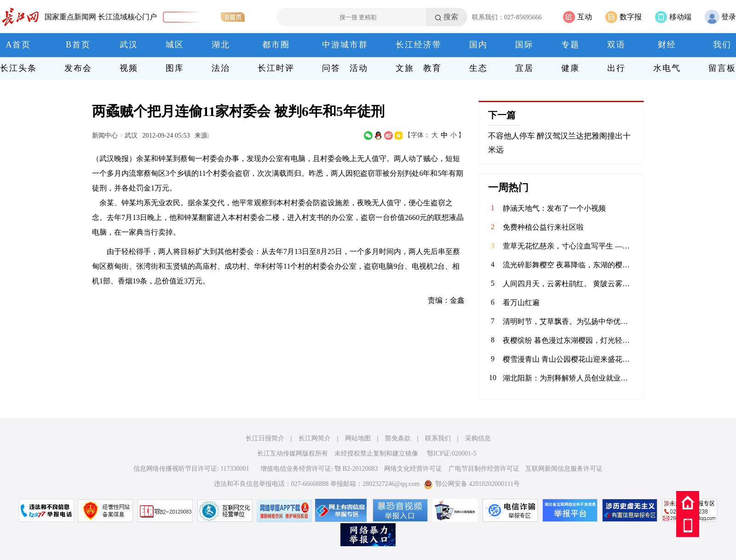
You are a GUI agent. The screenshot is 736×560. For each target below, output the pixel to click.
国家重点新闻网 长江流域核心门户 (101, 17)
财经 (667, 45)
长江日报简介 (265, 438)
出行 (616, 68)
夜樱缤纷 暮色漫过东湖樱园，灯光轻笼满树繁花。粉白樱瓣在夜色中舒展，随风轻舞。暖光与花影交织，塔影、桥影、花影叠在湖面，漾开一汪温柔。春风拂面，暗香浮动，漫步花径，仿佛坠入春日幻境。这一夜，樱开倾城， (569, 340)
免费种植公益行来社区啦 (543, 227)
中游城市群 (345, 45)
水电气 (667, 68)
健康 (570, 68)
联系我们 (438, 438)
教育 (432, 68)
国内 (478, 45)
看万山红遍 (521, 303)
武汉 (129, 45)
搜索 (451, 17)
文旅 (405, 68)
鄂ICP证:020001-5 (451, 453)
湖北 (221, 45)
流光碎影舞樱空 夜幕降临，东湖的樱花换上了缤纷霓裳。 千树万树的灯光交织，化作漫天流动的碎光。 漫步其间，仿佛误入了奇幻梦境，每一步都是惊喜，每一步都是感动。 (569, 265)
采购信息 (478, 438)
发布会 (78, 68)
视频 (129, 68)
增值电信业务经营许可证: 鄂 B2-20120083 (319, 469)
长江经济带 (419, 45)
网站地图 (358, 438)
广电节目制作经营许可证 (484, 469)
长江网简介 (315, 438)
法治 (221, 68)
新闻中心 (105, 135)
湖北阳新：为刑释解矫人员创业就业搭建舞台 (569, 378)
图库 (175, 68)
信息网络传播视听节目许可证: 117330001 (191, 469)
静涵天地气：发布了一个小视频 (554, 208)
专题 (570, 45)
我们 (722, 45)
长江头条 (18, 68)
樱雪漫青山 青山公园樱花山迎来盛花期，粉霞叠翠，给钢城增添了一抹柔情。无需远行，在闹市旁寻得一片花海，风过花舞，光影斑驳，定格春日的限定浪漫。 (569, 359)
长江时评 (276, 68)
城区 (175, 45)
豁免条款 (398, 438)
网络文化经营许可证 (413, 469)
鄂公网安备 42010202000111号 (472, 484)
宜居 (524, 68)
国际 (524, 45)
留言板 (722, 68)
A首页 (19, 45)
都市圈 (276, 45)
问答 (331, 68)
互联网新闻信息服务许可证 (564, 469)
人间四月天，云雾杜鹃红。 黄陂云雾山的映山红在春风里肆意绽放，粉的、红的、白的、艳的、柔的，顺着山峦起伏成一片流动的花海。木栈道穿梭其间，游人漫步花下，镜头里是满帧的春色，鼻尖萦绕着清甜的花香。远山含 (569, 284)
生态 (478, 68)
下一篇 (502, 115)
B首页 (78, 45)
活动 (359, 68)
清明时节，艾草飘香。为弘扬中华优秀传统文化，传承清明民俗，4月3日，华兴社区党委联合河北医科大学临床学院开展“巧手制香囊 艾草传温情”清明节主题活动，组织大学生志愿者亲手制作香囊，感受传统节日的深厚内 (569, 321)
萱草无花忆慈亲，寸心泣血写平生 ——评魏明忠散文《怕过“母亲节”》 (569, 246)
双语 (616, 45)
